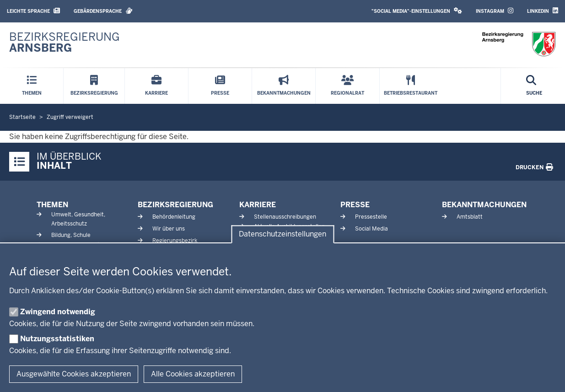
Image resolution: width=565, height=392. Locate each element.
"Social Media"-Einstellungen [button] (417, 11)
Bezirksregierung (175, 205)
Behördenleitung (174, 217)
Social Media (371, 229)
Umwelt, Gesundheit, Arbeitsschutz (78, 219)
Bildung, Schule (71, 235)
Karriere (258, 205)
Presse (355, 205)
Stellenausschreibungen (285, 217)
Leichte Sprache (33, 11)
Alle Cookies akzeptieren (193, 374)
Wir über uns (169, 229)
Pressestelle (371, 217)
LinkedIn (543, 11)
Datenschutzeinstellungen (282, 234)
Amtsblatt (470, 217)
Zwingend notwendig (58, 312)
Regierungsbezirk (175, 241)
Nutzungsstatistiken (57, 339)
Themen (52, 205)
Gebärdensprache (103, 11)
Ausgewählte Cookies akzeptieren (74, 374)
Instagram (495, 11)
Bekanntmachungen (484, 205)
